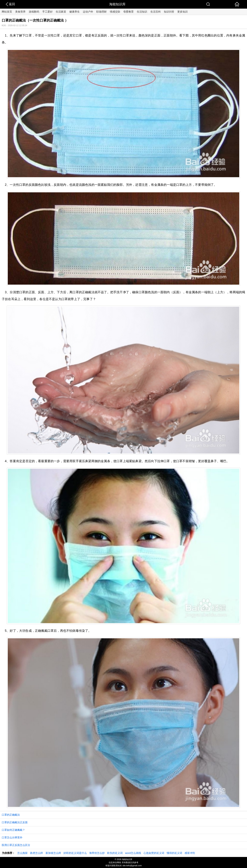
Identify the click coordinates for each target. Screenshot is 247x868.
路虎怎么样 (36, 853)
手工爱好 (47, 12)
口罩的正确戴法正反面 (15, 822)
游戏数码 (34, 12)
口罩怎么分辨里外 (12, 837)
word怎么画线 (133, 853)
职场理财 (101, 12)
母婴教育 (129, 12)
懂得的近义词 (174, 853)
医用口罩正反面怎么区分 (16, 845)
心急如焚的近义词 (154, 853)
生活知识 (142, 12)
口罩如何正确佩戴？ (13, 830)
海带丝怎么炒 (97, 853)
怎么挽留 (22, 853)
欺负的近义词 (115, 853)
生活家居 (61, 12)
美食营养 (20, 12)
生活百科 (156, 12)
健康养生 (75, 12)
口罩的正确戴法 (11, 815)
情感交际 (115, 12)
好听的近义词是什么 (75, 853)
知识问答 (169, 12)
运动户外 (88, 12)
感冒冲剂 (190, 853)
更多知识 (182, 12)
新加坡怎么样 (53, 853)
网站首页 (7, 12)
